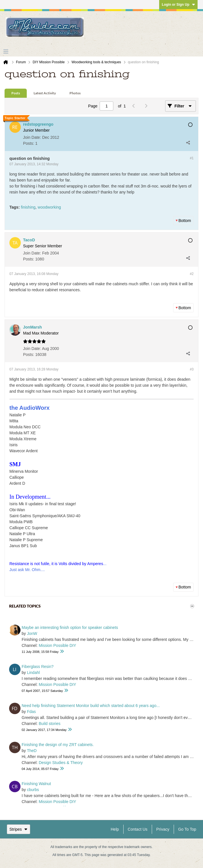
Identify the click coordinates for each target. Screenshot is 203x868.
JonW (32, 633)
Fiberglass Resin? (38, 667)
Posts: (29, 143)
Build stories (50, 724)
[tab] (16, 93)
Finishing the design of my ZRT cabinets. (58, 745)
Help (115, 829)
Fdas (31, 712)
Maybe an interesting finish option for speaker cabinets (70, 627)
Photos (75, 93)
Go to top (187, 829)
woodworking (49, 207)
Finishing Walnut (36, 784)
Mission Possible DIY (58, 645)
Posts (16, 93)
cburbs (33, 790)
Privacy (163, 829)
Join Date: (32, 137)
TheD (32, 751)
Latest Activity (45, 93)
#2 (192, 274)
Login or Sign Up (178, 5)
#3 (192, 369)
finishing (28, 207)
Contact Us (138, 829)
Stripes (19, 829)
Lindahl (33, 673)
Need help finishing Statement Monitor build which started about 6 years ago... (91, 706)
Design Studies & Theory (61, 763)
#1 (192, 158)
